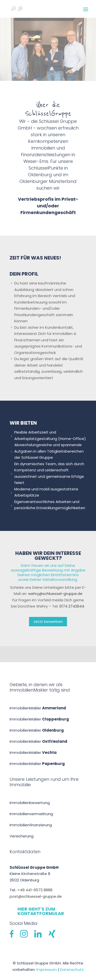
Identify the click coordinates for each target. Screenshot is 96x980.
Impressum (47, 969)
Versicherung (22, 836)
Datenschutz (72, 969)
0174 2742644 (72, 606)
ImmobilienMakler (38, 708)
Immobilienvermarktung (31, 814)
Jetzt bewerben (48, 621)
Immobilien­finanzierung (31, 825)
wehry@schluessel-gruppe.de (55, 594)
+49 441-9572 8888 (35, 890)
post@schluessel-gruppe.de (36, 896)
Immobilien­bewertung (30, 803)
